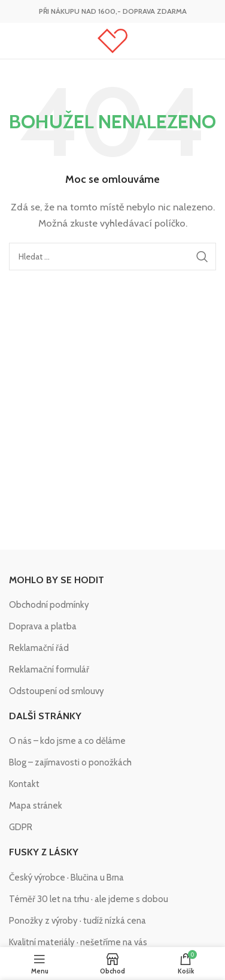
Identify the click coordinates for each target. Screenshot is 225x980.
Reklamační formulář (49, 670)
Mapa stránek (36, 806)
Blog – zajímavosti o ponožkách (70, 762)
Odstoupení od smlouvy (57, 691)
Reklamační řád (39, 648)
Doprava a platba (43, 626)
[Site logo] (113, 40)
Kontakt (24, 784)
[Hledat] (113, 257)
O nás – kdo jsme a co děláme (67, 741)
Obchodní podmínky (49, 605)
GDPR (21, 827)
